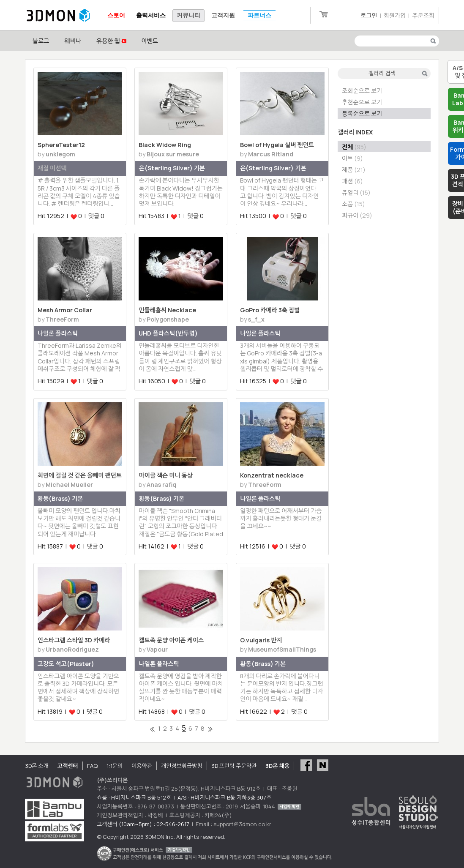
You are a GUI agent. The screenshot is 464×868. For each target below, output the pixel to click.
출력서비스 (151, 15)
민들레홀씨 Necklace (167, 310)
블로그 (41, 41)
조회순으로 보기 (362, 91)
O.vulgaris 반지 (261, 640)
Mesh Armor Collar (65, 310)
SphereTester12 (61, 145)
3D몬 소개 (37, 766)
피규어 (357, 215)
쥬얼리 (356, 192)
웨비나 (72, 41)
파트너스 (259, 15)
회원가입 (395, 15)
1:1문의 (115, 766)
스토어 (116, 15)
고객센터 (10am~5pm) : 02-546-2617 (143, 824)
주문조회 (423, 15)
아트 (352, 158)
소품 (353, 204)
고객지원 (223, 15)
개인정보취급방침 (182, 766)
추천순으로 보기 (362, 102)
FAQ (92, 766)
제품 (354, 170)
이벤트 (150, 41)
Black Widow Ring (165, 145)
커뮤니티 (188, 15)
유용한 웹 (111, 41)
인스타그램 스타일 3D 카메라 (74, 640)
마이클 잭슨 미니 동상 (165, 475)
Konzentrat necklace (272, 475)
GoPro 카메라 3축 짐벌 (270, 310)
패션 (352, 181)
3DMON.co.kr (58, 16)
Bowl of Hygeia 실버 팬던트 (277, 145)
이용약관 (142, 766)
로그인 (369, 15)
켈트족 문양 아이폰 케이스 (171, 640)
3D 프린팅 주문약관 (234, 766)
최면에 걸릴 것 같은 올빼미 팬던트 (80, 475)
